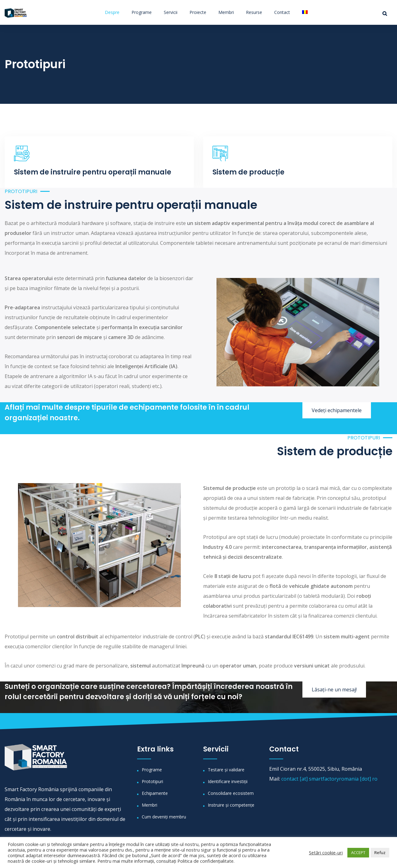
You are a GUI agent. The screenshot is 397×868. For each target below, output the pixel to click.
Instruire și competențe (231, 805)
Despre (112, 12)
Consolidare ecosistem (231, 793)
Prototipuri (152, 781)
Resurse (254, 12)
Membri (226, 12)
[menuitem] (303, 12)
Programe (142, 12)
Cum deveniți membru (164, 817)
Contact (282, 12)
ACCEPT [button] (358, 853)
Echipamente (155, 793)
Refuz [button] (380, 853)
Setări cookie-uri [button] (326, 853)
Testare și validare (226, 770)
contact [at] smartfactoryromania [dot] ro (329, 779)
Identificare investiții (228, 781)
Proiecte (198, 12)
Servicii (171, 12)
